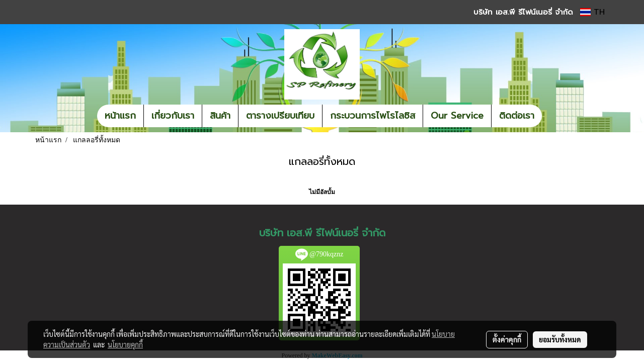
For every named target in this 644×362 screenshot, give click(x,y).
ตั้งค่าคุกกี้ (507, 339)
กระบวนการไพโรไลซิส (373, 116)
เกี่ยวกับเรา (173, 116)
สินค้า (220, 116)
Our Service (457, 116)
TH (592, 12)
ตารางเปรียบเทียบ (280, 116)
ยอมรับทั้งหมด (560, 339)
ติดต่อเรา (517, 116)
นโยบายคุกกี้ (125, 344)
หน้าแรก (120, 116)
